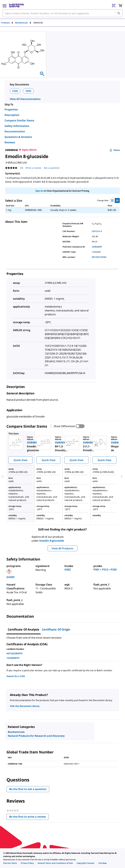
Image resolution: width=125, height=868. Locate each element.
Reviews (10, 142)
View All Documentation (25, 99)
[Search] (119, 13)
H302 (68, 570)
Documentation (15, 131)
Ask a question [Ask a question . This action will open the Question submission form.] (52, 168)
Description (12, 115)
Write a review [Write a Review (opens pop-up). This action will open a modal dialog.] (33, 168)
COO (28, 91)
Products (6, 23)
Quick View (20, 460)
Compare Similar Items (19, 120)
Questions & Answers (18, 137)
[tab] (8, 23)
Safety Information (17, 126)
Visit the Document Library (25, 706)
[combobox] (62, 13)
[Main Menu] (5, 5)
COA (15, 91)
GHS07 (11, 577)
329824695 (97, 247)
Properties (11, 109)
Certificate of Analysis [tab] (23, 629)
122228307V (13, 658)
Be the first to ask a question (28, 789)
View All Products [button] (62, 548)
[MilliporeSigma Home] (16, 5)
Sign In (39, 191)
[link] (10, 863)
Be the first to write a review (29, 817)
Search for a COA (16, 676)
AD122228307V (14, 653)
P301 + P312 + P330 (105, 570)
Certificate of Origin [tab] (56, 629)
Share (115, 150)
